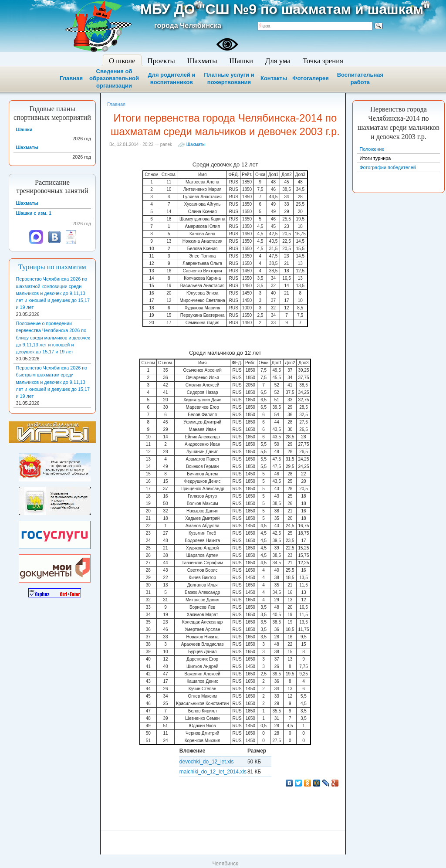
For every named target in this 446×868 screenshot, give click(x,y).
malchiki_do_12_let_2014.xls (213, 772)
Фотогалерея (311, 78)
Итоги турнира (375, 158)
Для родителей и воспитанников (171, 78)
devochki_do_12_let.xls (207, 762)
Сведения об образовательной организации (114, 79)
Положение (372, 149)
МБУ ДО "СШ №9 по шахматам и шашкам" (285, 9)
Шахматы (196, 144)
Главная (71, 78)
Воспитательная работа (360, 78)
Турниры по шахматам (52, 267)
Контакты (274, 78)
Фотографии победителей (388, 167)
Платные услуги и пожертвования (229, 78)
